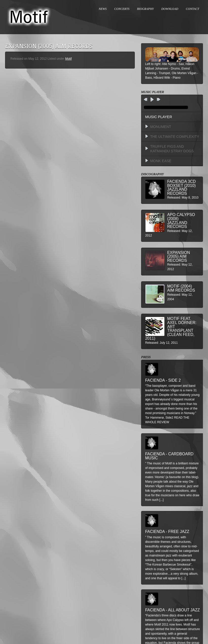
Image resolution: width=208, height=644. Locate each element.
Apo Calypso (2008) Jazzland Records (181, 221)
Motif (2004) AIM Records (181, 288)
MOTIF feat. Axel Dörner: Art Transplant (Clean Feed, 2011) (171, 328)
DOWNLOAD (170, 9)
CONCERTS (122, 9)
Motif (68, 59)
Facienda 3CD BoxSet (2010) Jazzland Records (182, 187)
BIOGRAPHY (145, 9)
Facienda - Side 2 (163, 380)
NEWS (103, 9)
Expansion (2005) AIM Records (179, 256)
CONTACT (193, 9)
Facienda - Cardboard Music (169, 456)
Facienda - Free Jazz (167, 532)
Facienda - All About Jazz (173, 610)
